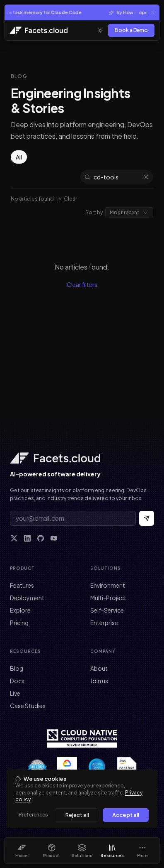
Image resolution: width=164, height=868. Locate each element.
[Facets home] (82, 458)
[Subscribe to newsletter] (147, 518)
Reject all (77, 815)
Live (15, 693)
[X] (14, 538)
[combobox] (129, 213)
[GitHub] (41, 538)
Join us (99, 681)
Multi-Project (108, 598)
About (99, 668)
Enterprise (104, 623)
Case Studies (28, 706)
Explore (20, 610)
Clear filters (82, 284)
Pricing (19, 623)
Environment (108, 585)
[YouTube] (54, 538)
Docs (17, 681)
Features (22, 585)
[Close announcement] (153, 12)
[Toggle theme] (100, 30)
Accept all (126, 815)
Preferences (33, 815)
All (19, 157)
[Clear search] (146, 177)
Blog (17, 668)
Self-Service (107, 610)
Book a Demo (131, 30)
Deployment (27, 598)
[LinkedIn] (27, 538)
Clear (67, 199)
